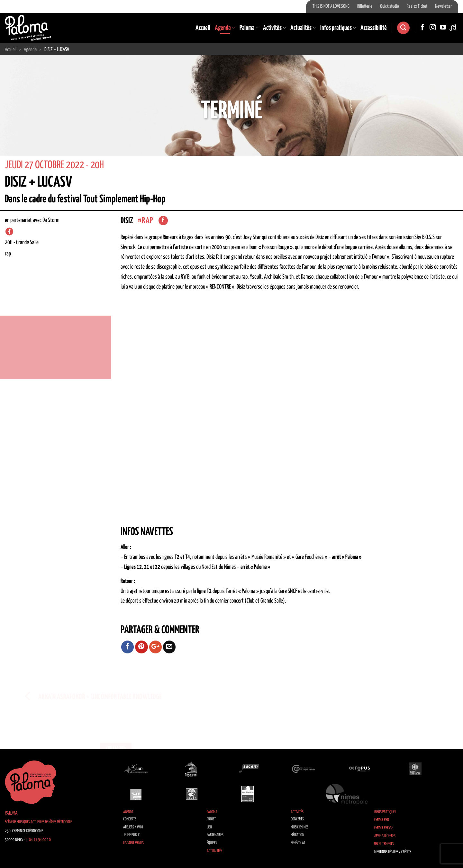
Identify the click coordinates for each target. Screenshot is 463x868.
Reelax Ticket (417, 6)
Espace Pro (382, 820)
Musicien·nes (300, 827)
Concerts (130, 819)
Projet (211, 819)
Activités (274, 28)
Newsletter (443, 6)
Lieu (209, 827)
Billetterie (365, 6)
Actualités (303, 28)
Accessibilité (374, 28)
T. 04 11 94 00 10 (38, 840)
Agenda (225, 28)
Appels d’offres (385, 836)
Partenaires (215, 835)
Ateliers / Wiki (133, 827)
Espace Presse (384, 828)
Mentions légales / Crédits (393, 852)
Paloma (249, 28)
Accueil (203, 28)
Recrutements (384, 844)
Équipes (212, 843)
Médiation (297, 835)
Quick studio (390, 6)
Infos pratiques (338, 28)
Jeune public (132, 835)
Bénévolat (298, 843)
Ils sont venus (133, 843)
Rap (147, 221)
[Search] (403, 28)
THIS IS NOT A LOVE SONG (331, 6)
